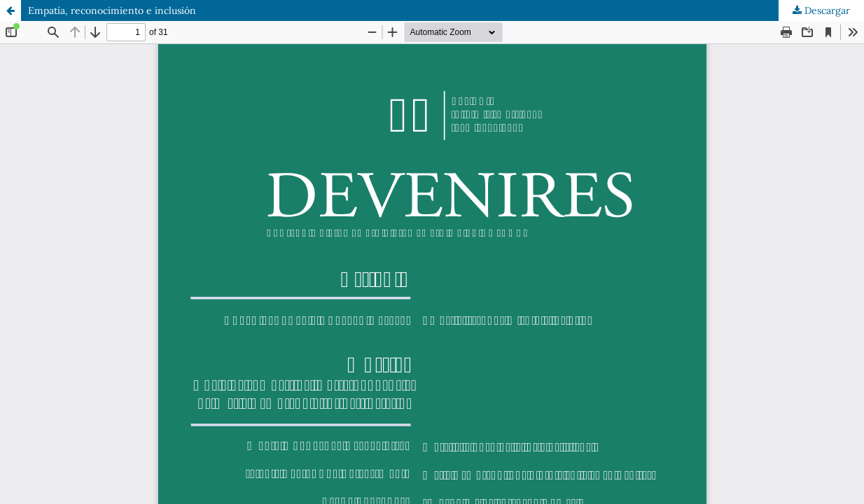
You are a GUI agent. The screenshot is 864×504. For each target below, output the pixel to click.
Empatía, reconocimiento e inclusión (112, 10)
